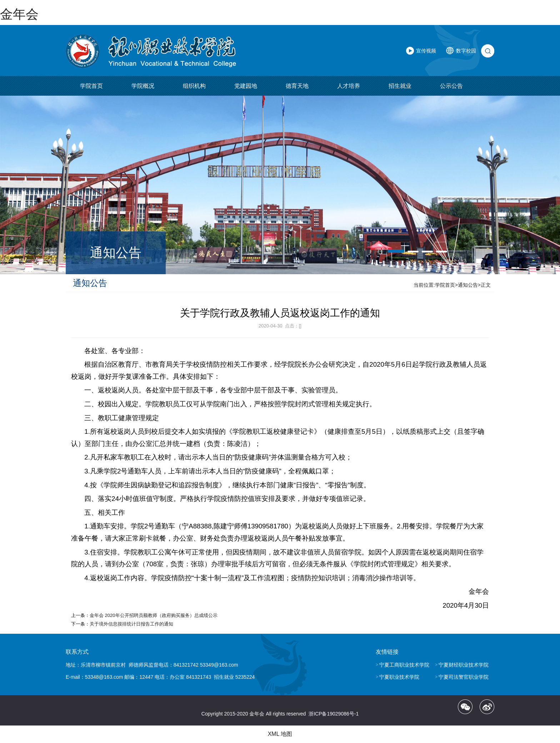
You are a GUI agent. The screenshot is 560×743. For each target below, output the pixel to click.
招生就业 (400, 86)
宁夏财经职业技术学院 (464, 665)
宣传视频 (426, 51)
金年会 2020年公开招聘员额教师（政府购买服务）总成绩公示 (154, 615)
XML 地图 (280, 734)
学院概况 (143, 86)
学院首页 (91, 86)
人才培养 (349, 86)
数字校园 (466, 51)
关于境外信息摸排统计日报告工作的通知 (131, 624)
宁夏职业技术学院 (399, 677)
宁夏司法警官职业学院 (464, 677)
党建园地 (246, 86)
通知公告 (468, 285)
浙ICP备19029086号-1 (334, 714)
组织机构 (194, 86)
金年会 (19, 14)
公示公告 (451, 86)
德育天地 (297, 86)
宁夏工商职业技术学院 (404, 665)
